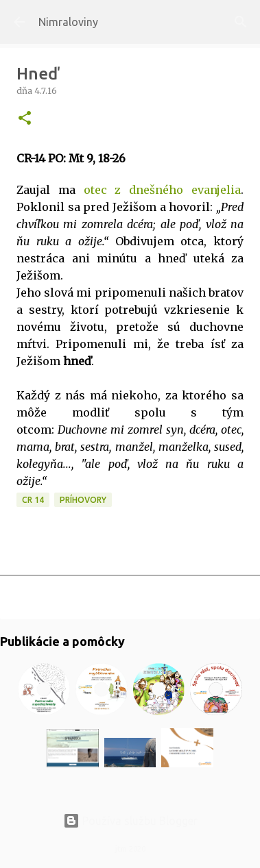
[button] (25, 119)
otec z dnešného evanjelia (162, 190)
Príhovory (83, 500)
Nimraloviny (68, 22)
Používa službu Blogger (130, 821)
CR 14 (33, 500)
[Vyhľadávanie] (241, 22)
